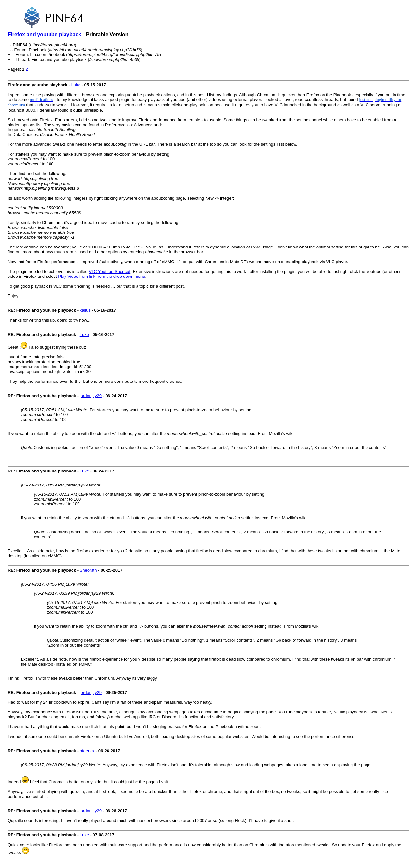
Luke (76, 85)
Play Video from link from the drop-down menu (101, 276)
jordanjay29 (91, 396)
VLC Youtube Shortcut (109, 271)
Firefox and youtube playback (45, 34)
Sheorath (88, 570)
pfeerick (87, 751)
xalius (85, 310)
